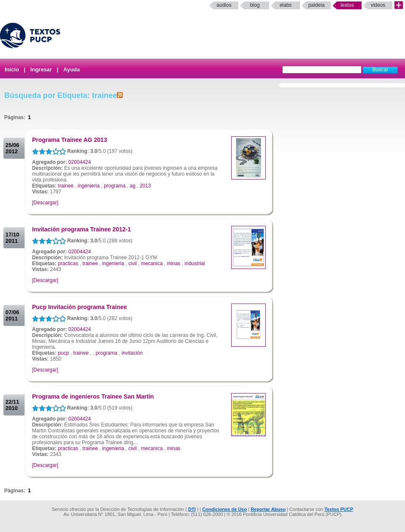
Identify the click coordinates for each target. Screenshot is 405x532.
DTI (192, 509)
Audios (224, 5)
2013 (145, 186)
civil (132, 263)
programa (115, 186)
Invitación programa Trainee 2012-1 (81, 229)
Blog (255, 5)
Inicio (12, 69)
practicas (68, 263)
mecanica (152, 263)
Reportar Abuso (268, 509)
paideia (317, 5)
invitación (132, 353)
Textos (347, 5)
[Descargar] (45, 203)
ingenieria (89, 186)
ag (133, 186)
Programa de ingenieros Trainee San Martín (93, 396)
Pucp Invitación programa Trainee (80, 307)
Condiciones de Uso (224, 509)
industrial (195, 263)
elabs (286, 5)
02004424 (80, 162)
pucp (63, 353)
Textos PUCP (339, 509)
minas (174, 263)
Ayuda (72, 69)
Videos (378, 5)
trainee (66, 186)
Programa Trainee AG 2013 (70, 140)
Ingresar (41, 69)
